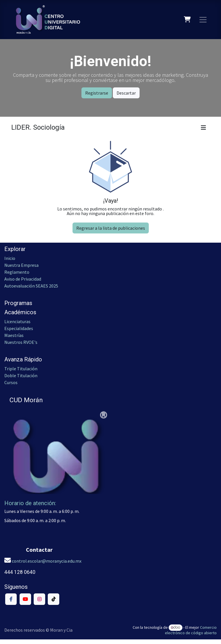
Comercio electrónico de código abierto (191, 630)
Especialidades (19, 328)
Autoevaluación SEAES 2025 (31, 286)
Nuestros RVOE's (21, 342)
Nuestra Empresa (21, 265)
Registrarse (97, 93)
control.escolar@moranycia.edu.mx (47, 561)
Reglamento (17, 272)
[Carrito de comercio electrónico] (187, 20)
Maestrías (14, 335)
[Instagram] (39, 599)
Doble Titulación (21, 375)
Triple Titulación (21, 369)
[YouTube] (25, 599)
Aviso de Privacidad (23, 279)
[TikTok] (54, 599)
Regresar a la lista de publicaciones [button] (111, 228)
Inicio (10, 258)
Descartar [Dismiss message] (126, 93)
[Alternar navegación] (203, 20)
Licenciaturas (17, 321)
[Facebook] (11, 599)
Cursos (11, 382)
